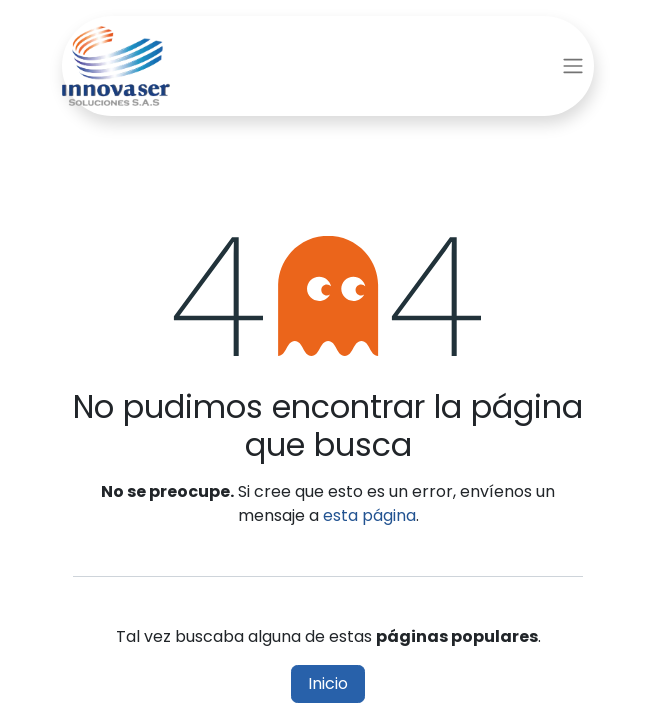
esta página (369, 515)
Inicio (328, 683)
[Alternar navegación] (573, 66)
